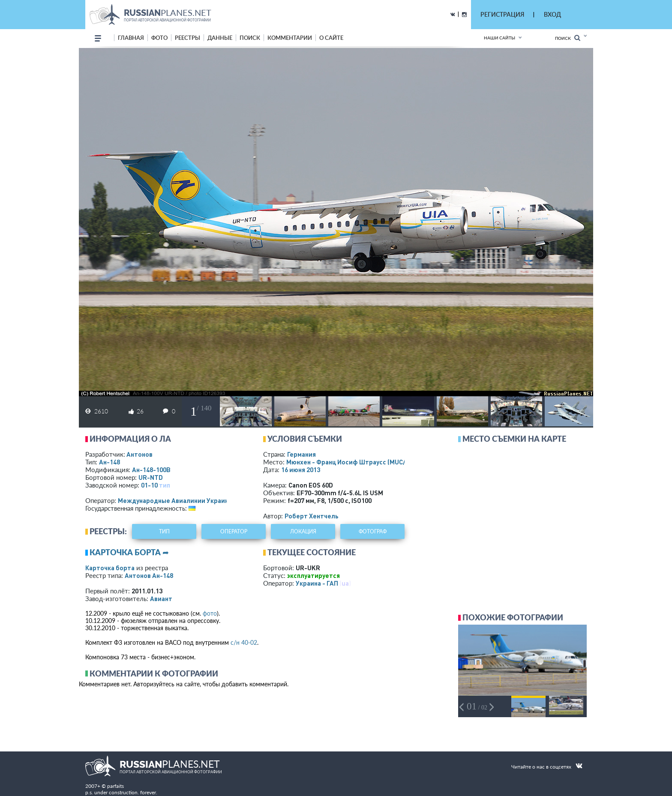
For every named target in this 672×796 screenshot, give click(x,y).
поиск (250, 38)
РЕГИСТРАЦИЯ (502, 14)
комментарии (290, 38)
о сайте (331, 38)
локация (303, 531)
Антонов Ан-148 (149, 575)
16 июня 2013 (301, 470)
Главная (131, 38)
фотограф (373, 531)
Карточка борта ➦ (129, 552)
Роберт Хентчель (312, 516)
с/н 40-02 (244, 642)
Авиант (161, 598)
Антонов (139, 454)
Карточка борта (110, 568)
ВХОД (552, 14)
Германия (301, 454)
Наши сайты (499, 38)
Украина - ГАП (317, 583)
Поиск (568, 38)
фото (159, 38)
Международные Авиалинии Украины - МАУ (185, 500)
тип (165, 485)
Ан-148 (109, 462)
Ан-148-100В (151, 470)
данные (220, 38)
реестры (187, 38)
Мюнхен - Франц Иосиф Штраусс (356, 462)
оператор (234, 531)
